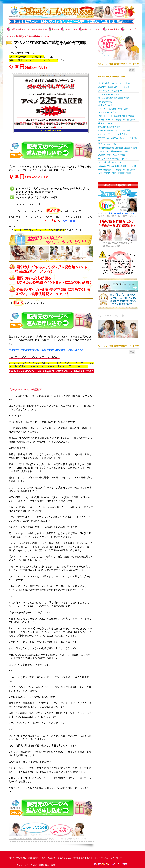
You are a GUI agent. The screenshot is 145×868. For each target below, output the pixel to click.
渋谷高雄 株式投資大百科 (109, 127)
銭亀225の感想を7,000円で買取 (112, 155)
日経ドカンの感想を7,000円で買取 (113, 152)
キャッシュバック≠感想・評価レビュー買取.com (38, 865)
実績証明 (55, 29)
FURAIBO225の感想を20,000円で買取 (115, 131)
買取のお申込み (113, 29)
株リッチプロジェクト (108, 123)
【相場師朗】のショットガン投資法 (114, 84)
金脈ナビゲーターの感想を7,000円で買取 (116, 116)
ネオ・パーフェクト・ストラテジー (114, 134)
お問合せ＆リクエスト (92, 29)
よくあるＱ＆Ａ (71, 29)
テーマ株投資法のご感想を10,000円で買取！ (118, 170)
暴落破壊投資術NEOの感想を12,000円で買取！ (119, 148)
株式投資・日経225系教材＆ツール (32, 37)
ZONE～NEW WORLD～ (109, 94)
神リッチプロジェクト (108, 105)
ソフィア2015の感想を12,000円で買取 (115, 173)
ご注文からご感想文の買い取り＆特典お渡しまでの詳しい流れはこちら (46, 350)
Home (10, 37)
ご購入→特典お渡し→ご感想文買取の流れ (29, 29)
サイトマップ (130, 29)
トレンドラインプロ (107, 112)
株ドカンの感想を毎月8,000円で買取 (114, 98)
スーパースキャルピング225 (110, 91)
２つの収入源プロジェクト (110, 162)
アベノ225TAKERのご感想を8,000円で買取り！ (50, 44)
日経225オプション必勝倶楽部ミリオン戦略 (117, 166)
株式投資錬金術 (105, 102)
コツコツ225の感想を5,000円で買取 (114, 109)
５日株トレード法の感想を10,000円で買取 (117, 120)
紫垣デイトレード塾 (107, 144)
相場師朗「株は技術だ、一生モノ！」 (115, 87)
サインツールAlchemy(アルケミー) (113, 159)
